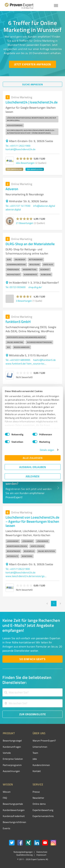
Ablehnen (32, 476)
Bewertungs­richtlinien (14, 822)
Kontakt (37, 771)
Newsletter (38, 798)
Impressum (41, 855)
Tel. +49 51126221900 (18, 569)
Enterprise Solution (13, 759)
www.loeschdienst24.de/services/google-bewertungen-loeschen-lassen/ (26, 576)
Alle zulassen (33, 458)
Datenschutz (42, 852)
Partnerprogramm (12, 765)
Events (6, 828)
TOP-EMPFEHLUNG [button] (14, 169)
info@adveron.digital (44, 206)
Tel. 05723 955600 (16, 287)
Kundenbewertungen (14, 810)
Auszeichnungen (11, 771)
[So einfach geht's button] (32, 659)
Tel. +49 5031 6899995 (18, 360)
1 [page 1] (54, 604)
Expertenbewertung (43, 810)
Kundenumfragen (12, 747)
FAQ (5, 798)
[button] (24, 159)
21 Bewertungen (25, 223)
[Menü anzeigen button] (56, 6)
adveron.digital (13, 209)
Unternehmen (40, 747)
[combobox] (32, 692)
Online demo (39, 804)
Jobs (35, 759)
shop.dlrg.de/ (35, 287)
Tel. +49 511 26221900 (18, 146)
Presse (36, 792)
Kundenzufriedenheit (14, 816)
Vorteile (7, 753)
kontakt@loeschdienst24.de (20, 149)
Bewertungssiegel (12, 741)
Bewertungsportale (13, 804)
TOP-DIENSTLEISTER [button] (35, 169)
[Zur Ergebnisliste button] (32, 714)
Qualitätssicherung (24, 855)
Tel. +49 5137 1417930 (18, 206)
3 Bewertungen (24, 301)
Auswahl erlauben (33, 467)
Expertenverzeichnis (43, 816)
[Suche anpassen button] (32, 84)
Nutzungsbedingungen (23, 852)
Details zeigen (47, 450)
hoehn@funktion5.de (44, 360)
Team (35, 753)
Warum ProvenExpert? (44, 741)
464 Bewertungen (25, 163)
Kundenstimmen (41, 765)
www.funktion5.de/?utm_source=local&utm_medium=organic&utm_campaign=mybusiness (26, 363)
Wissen (7, 792)
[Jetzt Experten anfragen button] (32, 64)
